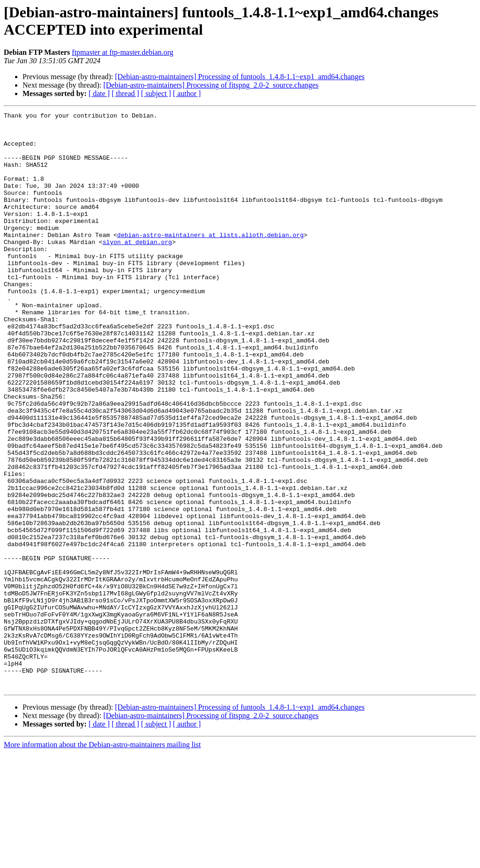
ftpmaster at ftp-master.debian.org (123, 52)
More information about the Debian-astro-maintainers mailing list (102, 860)
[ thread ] (125, 93)
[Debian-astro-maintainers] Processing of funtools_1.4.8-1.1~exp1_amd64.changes (240, 77)
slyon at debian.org (137, 268)
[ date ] (99, 93)
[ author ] (187, 93)
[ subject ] (156, 93)
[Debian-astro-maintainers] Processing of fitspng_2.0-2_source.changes (211, 85)
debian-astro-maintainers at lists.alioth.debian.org (210, 260)
